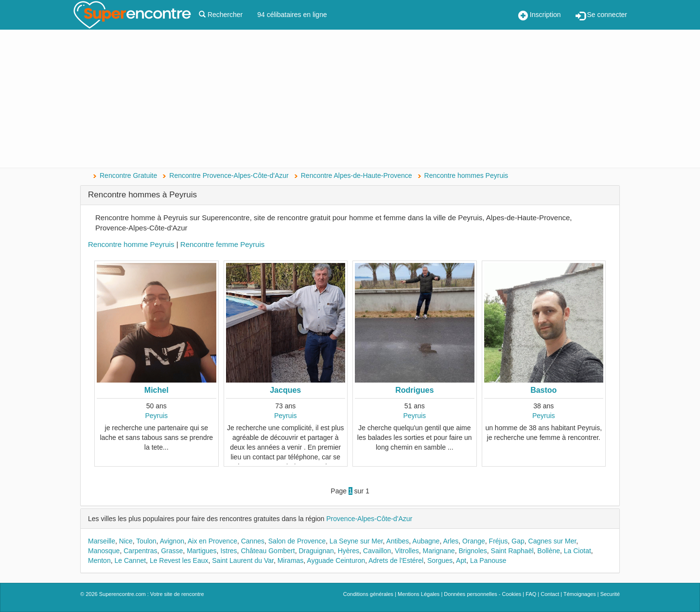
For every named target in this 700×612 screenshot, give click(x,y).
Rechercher (221, 15)
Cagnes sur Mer (552, 541)
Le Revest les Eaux (179, 560)
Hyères (349, 551)
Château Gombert (268, 551)
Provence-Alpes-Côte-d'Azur (369, 519)
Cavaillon (377, 551)
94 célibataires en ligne (292, 15)
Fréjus (499, 541)
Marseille (102, 541)
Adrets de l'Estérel (396, 560)
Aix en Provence (212, 541)
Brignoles (472, 551)
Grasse (172, 551)
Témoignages (580, 594)
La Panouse (488, 560)
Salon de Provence (297, 541)
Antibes (398, 541)
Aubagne (426, 541)
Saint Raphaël (512, 551)
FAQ (531, 594)
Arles (451, 541)
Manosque (104, 551)
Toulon (146, 541)
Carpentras (140, 551)
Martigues (201, 551)
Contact (550, 594)
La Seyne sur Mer (356, 541)
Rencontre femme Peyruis (222, 244)
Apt (461, 560)
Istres (228, 551)
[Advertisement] (350, 100)
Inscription (540, 16)
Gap (518, 541)
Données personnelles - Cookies (482, 594)
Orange (474, 541)
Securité (610, 594)
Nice (126, 541)
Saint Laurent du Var (243, 560)
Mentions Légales (419, 594)
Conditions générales (368, 594)
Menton (99, 560)
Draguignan (316, 551)
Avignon (172, 541)
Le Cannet (130, 560)
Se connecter (601, 16)
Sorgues (440, 560)
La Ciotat (577, 551)
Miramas (291, 560)
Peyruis (156, 416)
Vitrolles (407, 551)
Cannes (253, 541)
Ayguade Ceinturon (336, 560)
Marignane (438, 551)
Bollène (549, 551)
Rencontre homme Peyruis (131, 244)
